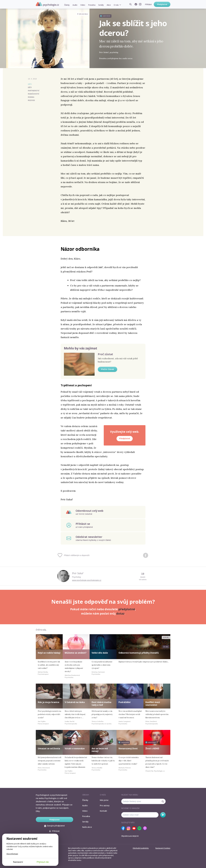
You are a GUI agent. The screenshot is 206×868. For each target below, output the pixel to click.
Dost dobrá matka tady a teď (101, 703)
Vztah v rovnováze (75, 748)
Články (67, 5)
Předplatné (162, 4)
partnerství (34, 91)
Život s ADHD (152, 748)
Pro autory (105, 805)
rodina (31, 97)
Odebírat (163, 815)
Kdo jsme (104, 800)
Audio (75, 5)
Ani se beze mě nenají (100, 750)
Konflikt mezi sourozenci (153, 703)
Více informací (12, 854)
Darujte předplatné (54, 826)
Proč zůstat (105, 354)
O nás (116, 5)
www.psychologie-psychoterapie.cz (87, 580)
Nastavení (18, 862)
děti (30, 87)
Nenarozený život (128, 748)
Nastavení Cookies (163, 848)
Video (83, 5)
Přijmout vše (43, 862)
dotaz (120, 613)
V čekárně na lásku (75, 702)
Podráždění (125, 702)
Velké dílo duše (100, 653)
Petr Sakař (78, 573)
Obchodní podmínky (141, 848)
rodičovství (34, 94)
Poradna (92, 5)
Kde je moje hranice (49, 702)
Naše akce (87, 827)
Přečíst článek (108, 369)
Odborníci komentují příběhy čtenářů (139, 653)
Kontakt (103, 811)
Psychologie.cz (47, 4)
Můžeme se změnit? (76, 653)
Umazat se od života (49, 748)
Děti (30, 84)
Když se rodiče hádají (49, 653)
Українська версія (130, 836)
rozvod (31, 100)
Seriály (101, 5)
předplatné (127, 609)
